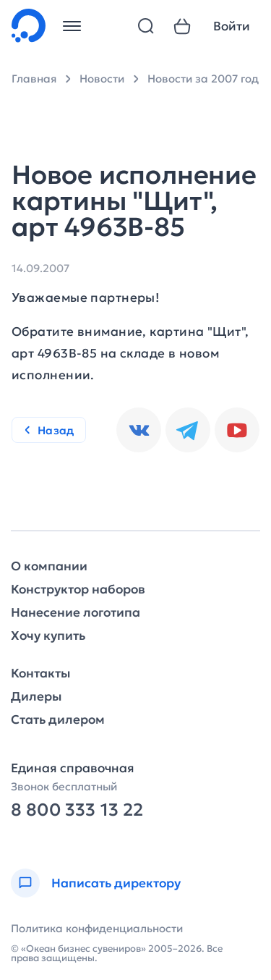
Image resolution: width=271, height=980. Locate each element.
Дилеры (36, 697)
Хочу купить (48, 636)
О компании (49, 566)
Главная (34, 79)
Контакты (40, 673)
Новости (102, 79)
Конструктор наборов (78, 590)
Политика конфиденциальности (97, 928)
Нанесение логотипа (76, 613)
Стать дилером (58, 720)
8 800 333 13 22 (77, 810)
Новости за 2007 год (203, 79)
